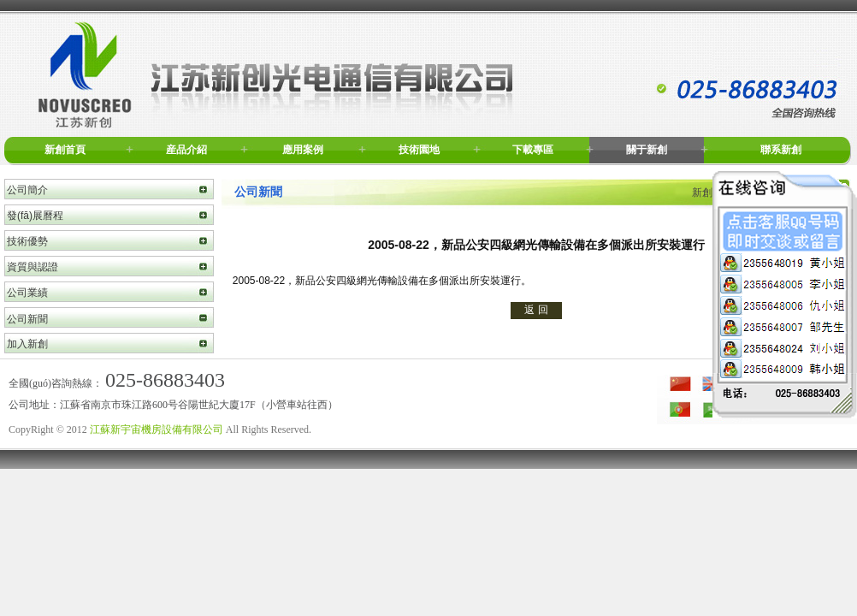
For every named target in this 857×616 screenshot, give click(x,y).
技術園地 (419, 150)
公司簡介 (27, 190)
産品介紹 (186, 150)
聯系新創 (781, 150)
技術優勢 (27, 241)
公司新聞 (27, 319)
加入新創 (27, 344)
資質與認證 (33, 267)
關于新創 (647, 150)
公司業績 (27, 293)
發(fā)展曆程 (35, 216)
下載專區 (533, 150)
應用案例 (303, 150)
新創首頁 (65, 150)
